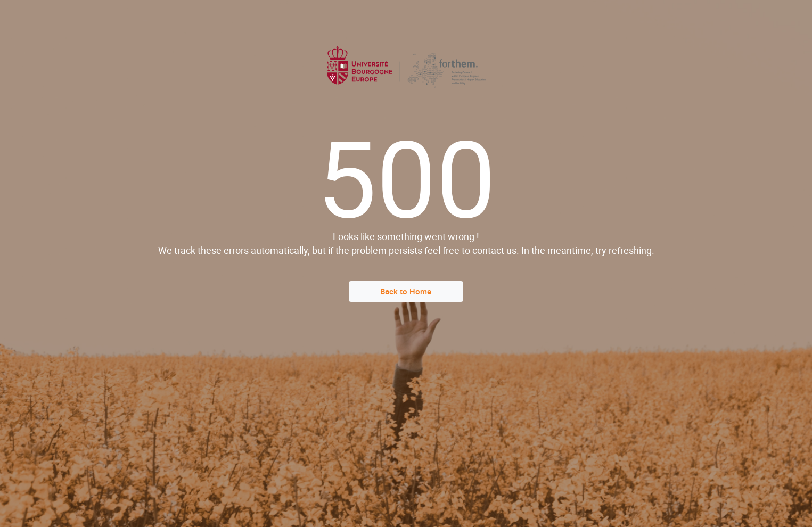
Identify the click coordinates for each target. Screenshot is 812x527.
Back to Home (406, 291)
